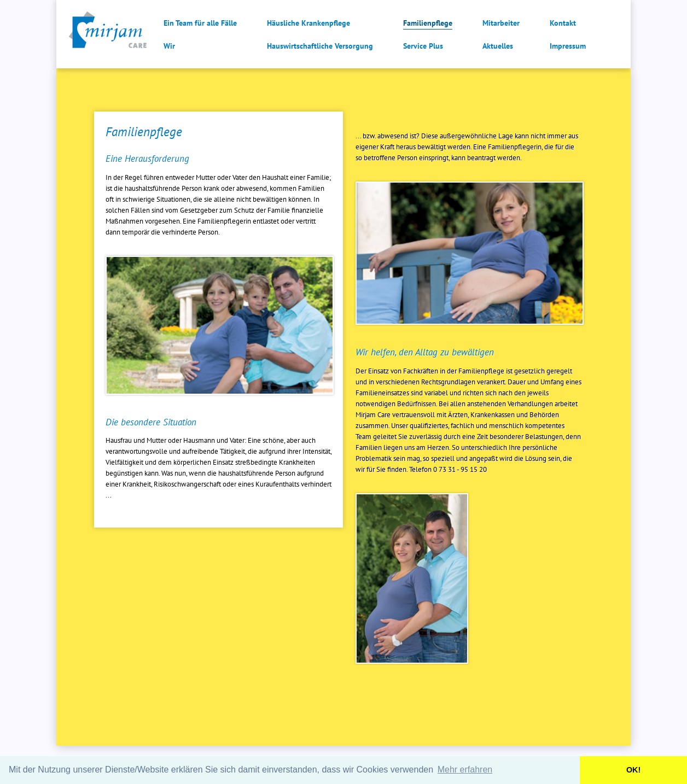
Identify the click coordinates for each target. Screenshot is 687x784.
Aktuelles (498, 46)
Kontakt (563, 23)
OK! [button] (633, 770)
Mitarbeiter (501, 23)
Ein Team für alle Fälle (200, 23)
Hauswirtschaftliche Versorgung (320, 46)
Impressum (568, 46)
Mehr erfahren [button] (465, 770)
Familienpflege (428, 23)
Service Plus (423, 46)
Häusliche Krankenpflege (308, 23)
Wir (169, 46)
